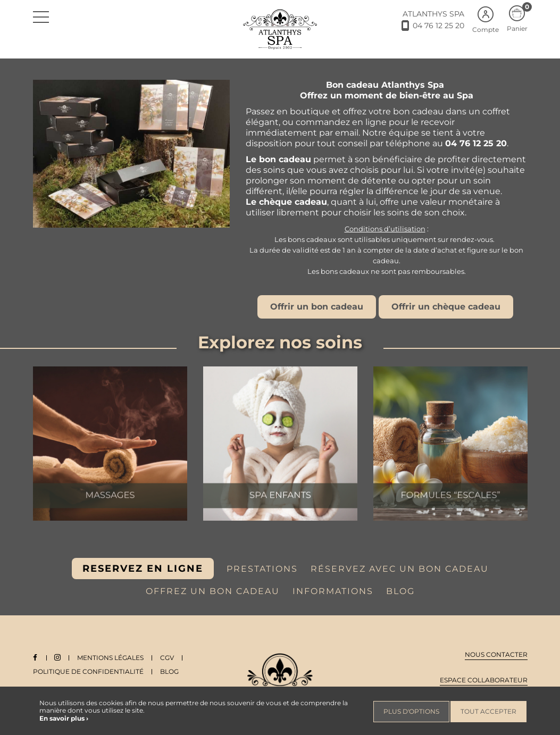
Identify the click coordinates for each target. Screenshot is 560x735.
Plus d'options (411, 711)
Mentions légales (112, 658)
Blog (169, 671)
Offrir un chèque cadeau (446, 307)
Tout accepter (488, 711)
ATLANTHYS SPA (433, 14)
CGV (169, 658)
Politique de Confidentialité (88, 671)
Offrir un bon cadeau (317, 307)
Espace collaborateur (484, 680)
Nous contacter (496, 654)
